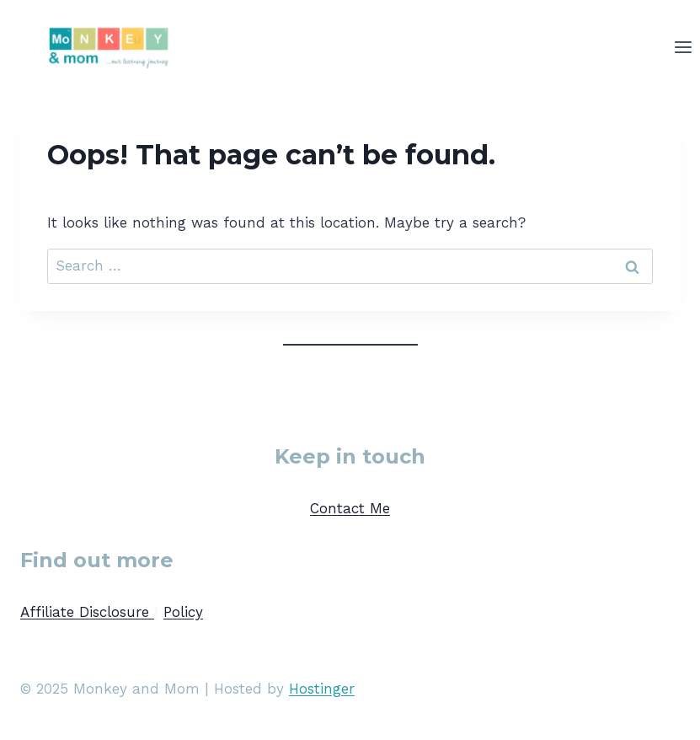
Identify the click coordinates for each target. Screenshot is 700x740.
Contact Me (350, 508)
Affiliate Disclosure (87, 612)
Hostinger (322, 689)
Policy (183, 612)
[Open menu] (683, 47)
